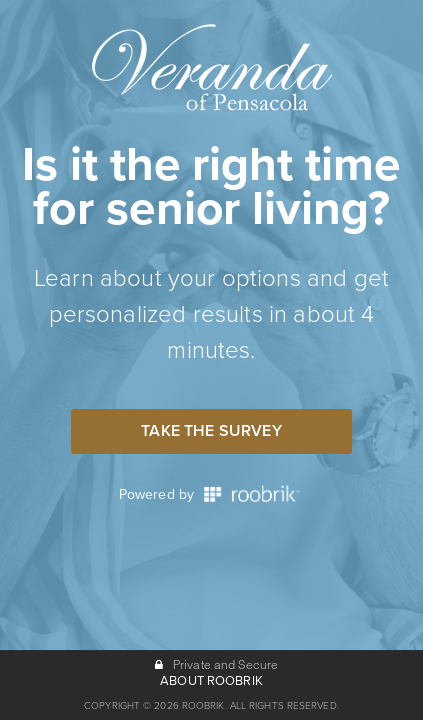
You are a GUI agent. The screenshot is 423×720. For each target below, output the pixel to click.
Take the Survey (211, 431)
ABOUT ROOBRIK (211, 681)
